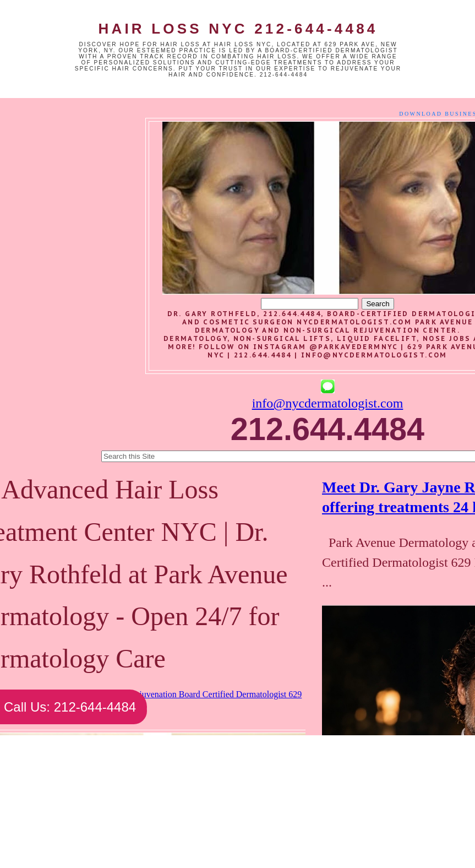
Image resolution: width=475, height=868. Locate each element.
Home (170, 812)
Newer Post (73, 812)
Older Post (266, 812)
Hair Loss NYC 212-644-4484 (238, 29)
